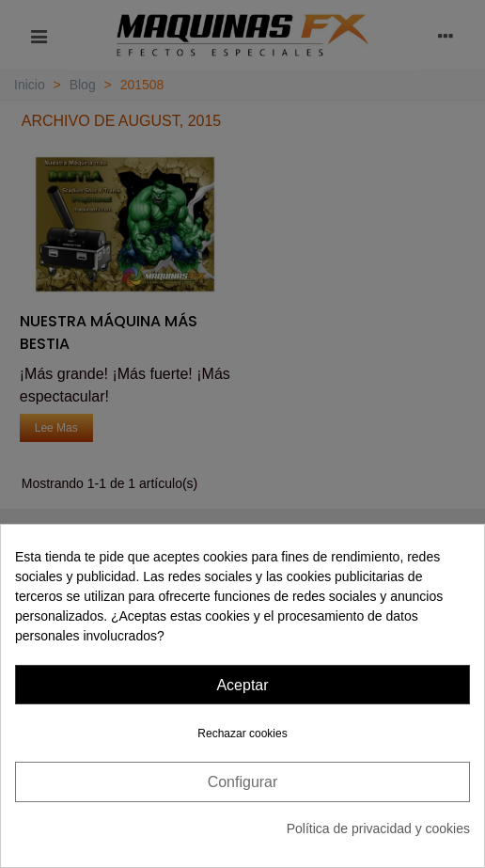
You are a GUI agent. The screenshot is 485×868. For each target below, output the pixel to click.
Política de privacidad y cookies (378, 829)
